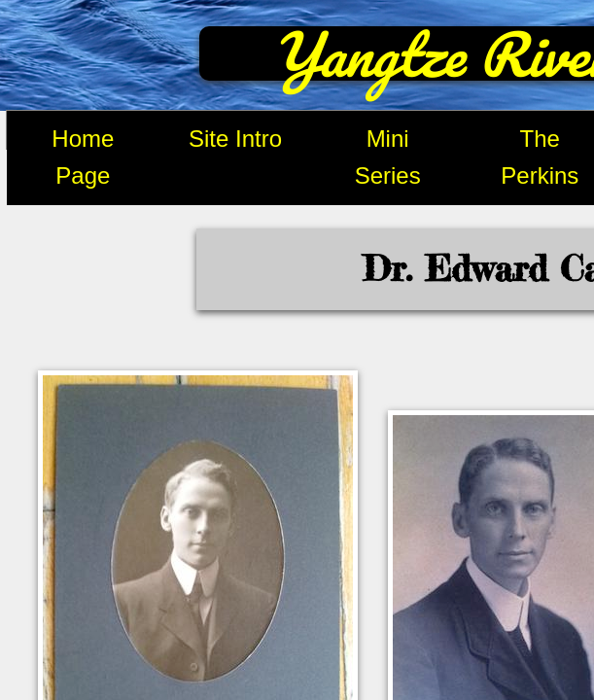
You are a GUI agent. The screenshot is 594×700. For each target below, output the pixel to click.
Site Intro (235, 139)
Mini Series (388, 157)
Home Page (83, 157)
